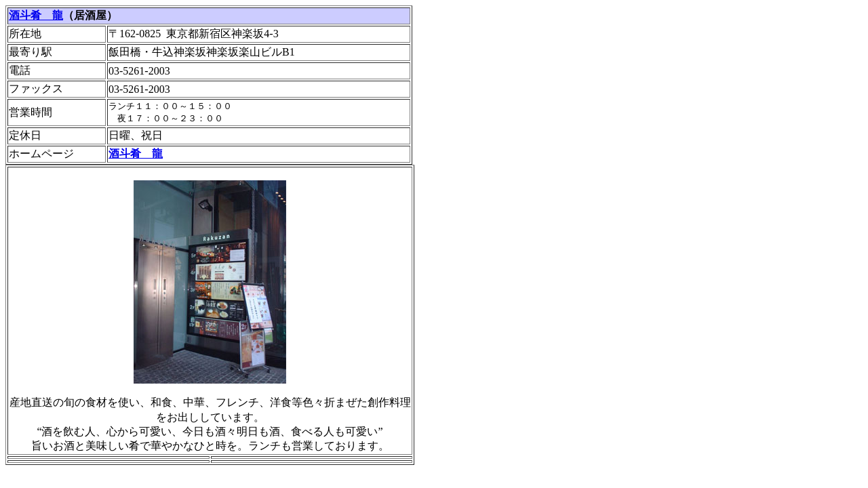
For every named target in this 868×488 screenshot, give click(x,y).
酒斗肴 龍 (36, 15)
